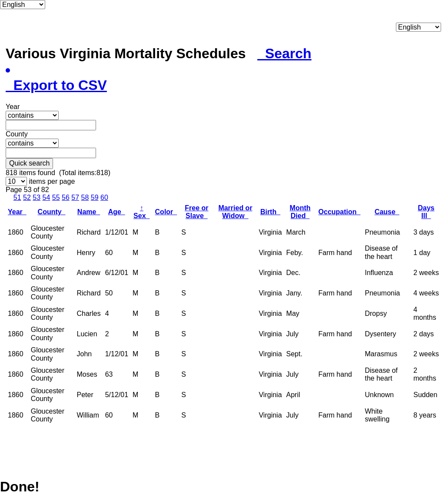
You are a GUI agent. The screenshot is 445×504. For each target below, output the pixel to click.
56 (66, 197)
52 (27, 197)
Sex (141, 212)
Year (17, 212)
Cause (387, 212)
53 (37, 197)
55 (56, 197)
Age (117, 212)
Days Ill (426, 212)
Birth (270, 212)
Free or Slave (196, 212)
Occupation (340, 212)
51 (17, 197)
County (52, 212)
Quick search (29, 163)
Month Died (300, 212)
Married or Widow (235, 212)
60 (104, 197)
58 (85, 197)
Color (166, 212)
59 (95, 197)
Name (89, 212)
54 (46, 197)
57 (75, 197)
